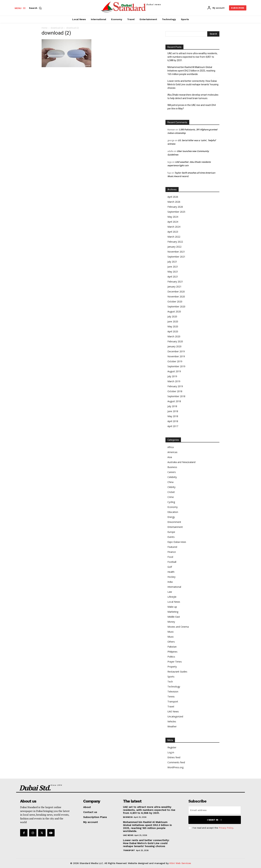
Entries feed (174, 757)
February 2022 (175, 242)
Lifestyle (172, 597)
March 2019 (174, 381)
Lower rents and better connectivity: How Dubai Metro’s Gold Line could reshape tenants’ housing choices (193, 84)
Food (170, 557)
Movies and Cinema (178, 627)
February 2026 (175, 207)
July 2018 (172, 406)
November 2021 (176, 252)
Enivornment (174, 522)
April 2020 (173, 331)
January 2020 (174, 346)
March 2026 (174, 202)
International (174, 587)
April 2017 (173, 426)
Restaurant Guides (177, 672)
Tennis (171, 697)
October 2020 (175, 301)
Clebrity (171, 487)
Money (171, 622)
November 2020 (176, 297)
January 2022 (174, 247)
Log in (171, 752)
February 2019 (175, 386)
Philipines (172, 652)
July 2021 (172, 262)
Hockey (171, 577)
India (170, 582)
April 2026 (173, 197)
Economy (173, 507)
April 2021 (173, 277)
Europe (171, 532)
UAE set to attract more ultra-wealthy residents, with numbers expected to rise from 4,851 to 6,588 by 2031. (193, 57)
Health (171, 572)
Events (171, 537)
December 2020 (176, 292)
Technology (174, 687)
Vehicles (172, 721)
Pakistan (172, 647)
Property (172, 667)
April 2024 (173, 222)
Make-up (172, 607)
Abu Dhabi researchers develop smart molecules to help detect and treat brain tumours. (193, 97)
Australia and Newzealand (181, 462)
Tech (170, 682)
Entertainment (175, 527)
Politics (171, 657)
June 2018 (173, 411)
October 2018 (175, 391)
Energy (171, 517)
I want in (215, 820)
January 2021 (174, 287)
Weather (172, 726)
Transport (173, 701)
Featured (172, 547)
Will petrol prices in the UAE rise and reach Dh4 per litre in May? (192, 107)
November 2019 (176, 356)
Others (171, 642)
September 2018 (176, 396)
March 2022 (174, 237)
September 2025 (176, 212)
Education (173, 512)
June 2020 (173, 321)
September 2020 (176, 306)
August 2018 (174, 401)
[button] (36, 8)
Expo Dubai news (177, 542)
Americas (172, 452)
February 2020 (175, 341)
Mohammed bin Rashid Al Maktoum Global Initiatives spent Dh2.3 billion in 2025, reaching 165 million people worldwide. (191, 71)
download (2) (57, 28)
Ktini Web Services (180, 863)
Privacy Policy (226, 828)
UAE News (173, 711)
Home (45, 28)
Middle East (174, 617)
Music (171, 632)
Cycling (171, 502)
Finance (172, 552)
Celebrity (172, 477)
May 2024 (173, 217)
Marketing (173, 612)
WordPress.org (175, 767)
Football (172, 562)
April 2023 (173, 232)
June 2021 (173, 267)
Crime (171, 497)
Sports (171, 677)
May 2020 (173, 326)
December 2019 (176, 351)
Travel (171, 706)
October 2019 (175, 361)
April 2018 (173, 421)
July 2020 (172, 316)
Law (170, 592)
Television (173, 692)
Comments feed (176, 762)
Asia (170, 457)
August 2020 (174, 311)
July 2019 (172, 376)
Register (172, 747)
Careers (172, 472)
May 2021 (173, 272)
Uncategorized (175, 716)
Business (172, 467)
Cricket (171, 492)
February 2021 (175, 282)
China (170, 482)
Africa (171, 447)
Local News (174, 602)
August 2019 (174, 371)
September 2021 (176, 257)
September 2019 (176, 366)
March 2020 (174, 336)
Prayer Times (175, 662)
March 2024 (174, 227)
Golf (170, 567)
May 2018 (173, 416)
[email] (215, 810)
